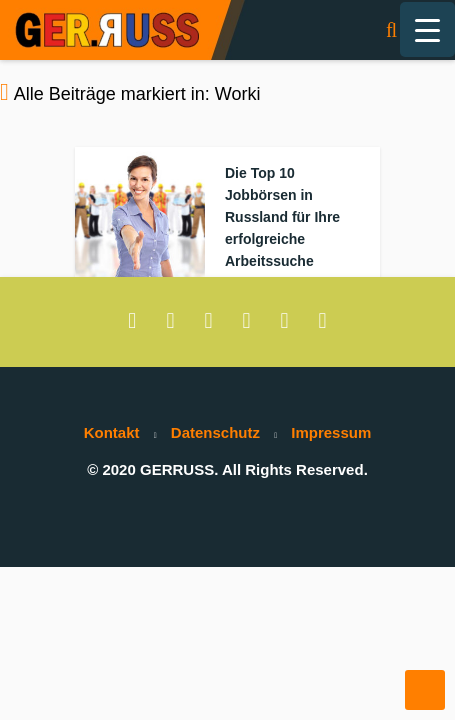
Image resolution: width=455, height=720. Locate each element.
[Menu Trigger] (427, 29)
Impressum (331, 432)
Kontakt (112, 432)
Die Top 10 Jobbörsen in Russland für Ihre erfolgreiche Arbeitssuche (282, 217)
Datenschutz (215, 432)
